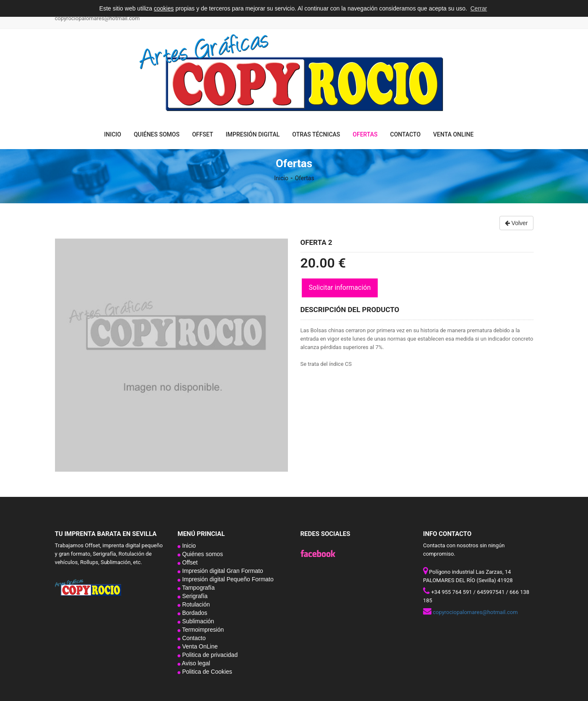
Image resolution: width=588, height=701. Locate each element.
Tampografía (197, 588)
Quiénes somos (157, 134)
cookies (164, 8)
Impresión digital (253, 134)
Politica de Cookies (206, 672)
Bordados (194, 613)
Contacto (406, 134)
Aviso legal (195, 663)
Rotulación (195, 604)
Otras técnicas (316, 134)
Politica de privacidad (209, 655)
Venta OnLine (453, 134)
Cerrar (479, 8)
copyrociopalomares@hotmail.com (97, 18)
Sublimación (197, 621)
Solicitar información (340, 287)
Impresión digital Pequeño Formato (227, 579)
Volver (516, 223)
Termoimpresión (202, 630)
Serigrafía (194, 596)
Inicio (113, 134)
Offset (203, 134)
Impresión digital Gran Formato (222, 571)
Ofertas (365, 134)
